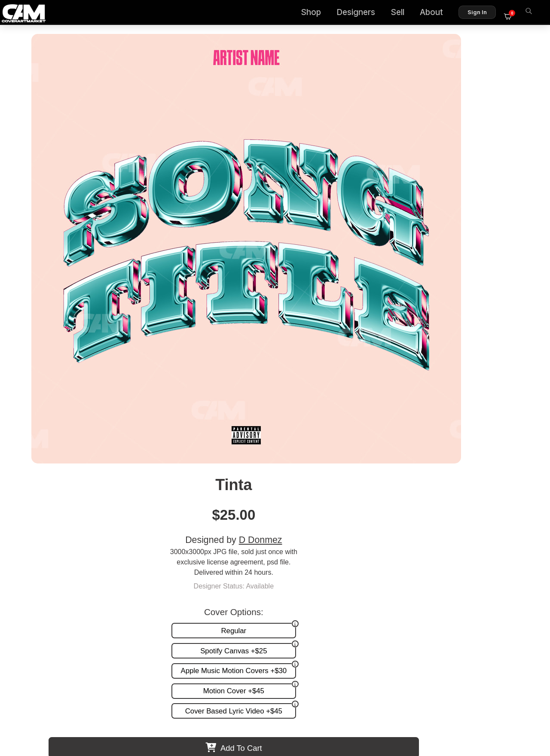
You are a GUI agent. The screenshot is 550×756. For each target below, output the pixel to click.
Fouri (215, 480)
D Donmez (454, 108)
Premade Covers (313, 544)
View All (325, 348)
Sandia (455, 480)
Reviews (510, 562)
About (437, 13)
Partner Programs (496, 580)
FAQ (516, 553)
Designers (361, 13)
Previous (28, 423)
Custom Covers (311, 553)
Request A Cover (313, 562)
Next (522, 423)
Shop (316, 13)
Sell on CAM (504, 571)
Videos (298, 580)
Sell (403, 13)
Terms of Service (302, 712)
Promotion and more (318, 571)
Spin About (335, 480)
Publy (95, 480)
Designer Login (245, 712)
